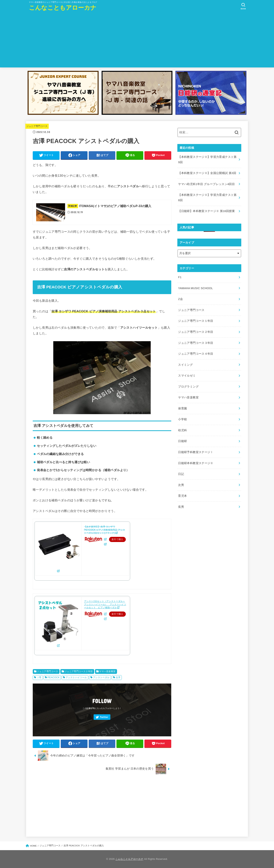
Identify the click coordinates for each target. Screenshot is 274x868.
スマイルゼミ (187, 376)
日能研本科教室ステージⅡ (196, 463)
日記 (181, 474)
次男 (181, 485)
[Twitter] (102, 717)
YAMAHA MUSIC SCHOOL (195, 288)
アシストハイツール (76, 677)
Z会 (180, 299)
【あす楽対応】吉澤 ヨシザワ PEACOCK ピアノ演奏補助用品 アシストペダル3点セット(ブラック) (105, 530)
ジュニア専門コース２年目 (79, 671)
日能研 (182, 441)
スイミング (185, 365)
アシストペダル (101, 677)
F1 (180, 277)
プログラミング (188, 387)
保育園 (182, 408)
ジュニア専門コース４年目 (196, 354)
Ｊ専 (39, 677)
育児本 (182, 496)
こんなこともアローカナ (63, 8)
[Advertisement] (137, 41)
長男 (181, 507)
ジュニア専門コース (37, 126)
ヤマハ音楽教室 (107, 671)
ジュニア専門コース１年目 (196, 321)
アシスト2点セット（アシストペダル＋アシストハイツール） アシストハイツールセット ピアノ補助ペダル (105, 605)
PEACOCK (54, 677)
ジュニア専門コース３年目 (196, 343)
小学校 (182, 419)
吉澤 (118, 677)
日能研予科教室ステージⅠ (196, 452)
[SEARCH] (243, 6)
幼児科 (182, 430)
